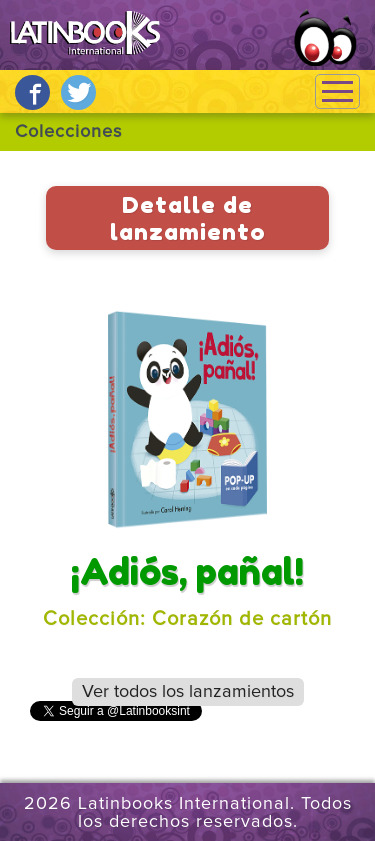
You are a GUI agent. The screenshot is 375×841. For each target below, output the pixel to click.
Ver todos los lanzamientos (188, 692)
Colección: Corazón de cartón (187, 619)
